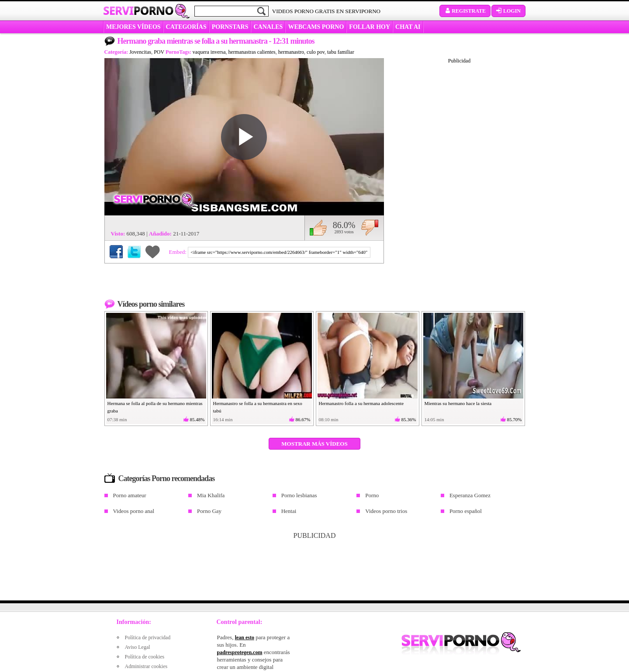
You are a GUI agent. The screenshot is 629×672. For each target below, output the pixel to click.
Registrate (465, 11)
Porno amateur (130, 495)
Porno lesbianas (299, 495)
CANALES (268, 27)
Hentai (289, 511)
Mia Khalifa (211, 495)
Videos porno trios (386, 511)
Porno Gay (209, 511)
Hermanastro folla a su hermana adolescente (361, 403)
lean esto (245, 637)
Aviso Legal (138, 647)
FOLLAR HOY (370, 27)
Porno (372, 495)
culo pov (316, 52)
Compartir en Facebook (116, 252)
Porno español (466, 511)
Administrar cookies (146, 666)
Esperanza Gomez (470, 495)
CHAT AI (408, 27)
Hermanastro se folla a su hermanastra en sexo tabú (258, 407)
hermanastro (291, 52)
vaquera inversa (209, 52)
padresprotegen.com (240, 652)
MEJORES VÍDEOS (133, 27)
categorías (186, 27)
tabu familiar (341, 52)
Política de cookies (145, 657)
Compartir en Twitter (134, 252)
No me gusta (370, 228)
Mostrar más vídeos (314, 444)
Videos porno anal (134, 511)
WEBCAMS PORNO (316, 27)
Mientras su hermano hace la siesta (458, 403)
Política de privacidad (148, 637)
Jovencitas (140, 52)
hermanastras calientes (252, 52)
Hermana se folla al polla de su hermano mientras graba (155, 407)
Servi (138, 10)
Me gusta (318, 228)
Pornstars (230, 27)
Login (508, 11)
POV (159, 52)
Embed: (179, 252)
